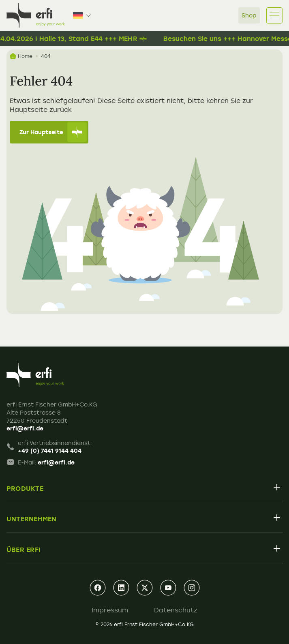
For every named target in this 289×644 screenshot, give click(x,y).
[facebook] (98, 588)
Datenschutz (176, 610)
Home (21, 56)
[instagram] (192, 588)
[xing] (145, 588)
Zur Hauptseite (53, 132)
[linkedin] (121, 588)
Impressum (110, 610)
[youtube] (168, 588)
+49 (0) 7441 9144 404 (50, 450)
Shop (249, 15)
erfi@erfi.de (25, 428)
